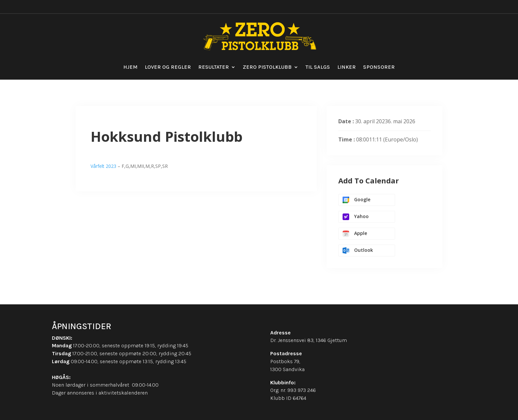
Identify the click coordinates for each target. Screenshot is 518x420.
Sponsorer (379, 67)
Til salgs (318, 67)
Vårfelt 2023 (103, 166)
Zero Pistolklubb (267, 67)
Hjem (130, 67)
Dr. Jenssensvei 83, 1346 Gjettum (309, 340)
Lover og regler (168, 67)
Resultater (214, 67)
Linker (347, 67)
